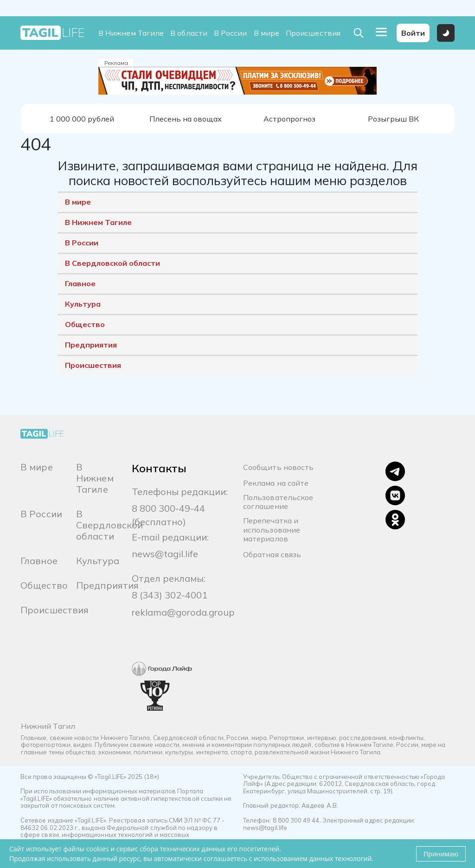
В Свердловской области (112, 263)
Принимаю (441, 854)
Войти (413, 33)
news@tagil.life (165, 554)
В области (189, 33)
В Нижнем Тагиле (131, 33)
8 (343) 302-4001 (170, 595)
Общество (85, 324)
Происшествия (313, 33)
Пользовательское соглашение (278, 502)
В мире (266, 33)
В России (231, 33)
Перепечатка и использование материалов (272, 530)
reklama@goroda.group (183, 612)
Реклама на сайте (276, 483)
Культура (83, 304)
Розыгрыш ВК (393, 119)
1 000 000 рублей (82, 119)
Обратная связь (272, 555)
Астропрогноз (289, 119)
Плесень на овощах (186, 119)
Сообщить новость (278, 467)
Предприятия (91, 345)
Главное (80, 283)
